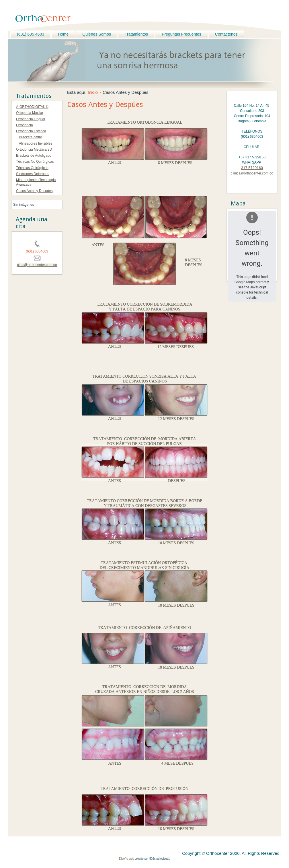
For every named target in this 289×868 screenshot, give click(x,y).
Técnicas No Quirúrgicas (35, 162)
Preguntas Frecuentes (181, 34)
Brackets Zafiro (31, 137)
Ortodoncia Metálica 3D (34, 149)
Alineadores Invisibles (36, 143)
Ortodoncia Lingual (31, 119)
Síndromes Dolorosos (33, 174)
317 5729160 (252, 168)
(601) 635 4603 (31, 34)
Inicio (93, 92)
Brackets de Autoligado (34, 156)
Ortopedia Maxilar (30, 113)
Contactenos (226, 34)
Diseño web (127, 859)
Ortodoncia (25, 125)
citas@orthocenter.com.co (37, 265)
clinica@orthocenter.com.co (252, 173)
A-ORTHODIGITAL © (32, 107)
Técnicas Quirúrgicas (32, 168)
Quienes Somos (97, 34)
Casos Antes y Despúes (34, 191)
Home (63, 34)
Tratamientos (136, 34)
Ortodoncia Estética (31, 131)
